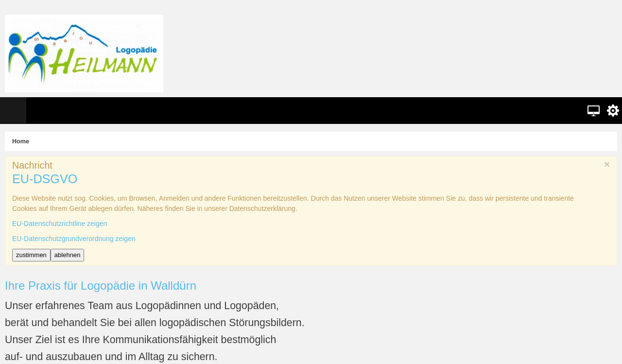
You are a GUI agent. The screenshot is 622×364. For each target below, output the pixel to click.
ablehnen (68, 255)
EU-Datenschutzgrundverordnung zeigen (74, 239)
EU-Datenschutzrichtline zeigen (60, 224)
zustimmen (31, 255)
